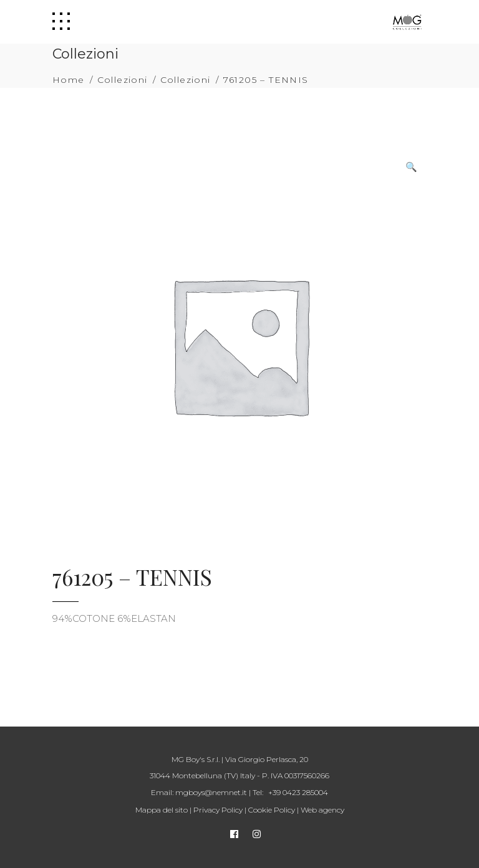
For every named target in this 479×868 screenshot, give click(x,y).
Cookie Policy (272, 810)
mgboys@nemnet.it (211, 792)
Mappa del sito (162, 810)
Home (69, 80)
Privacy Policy (218, 810)
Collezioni (123, 80)
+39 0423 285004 (298, 792)
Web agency (322, 810)
